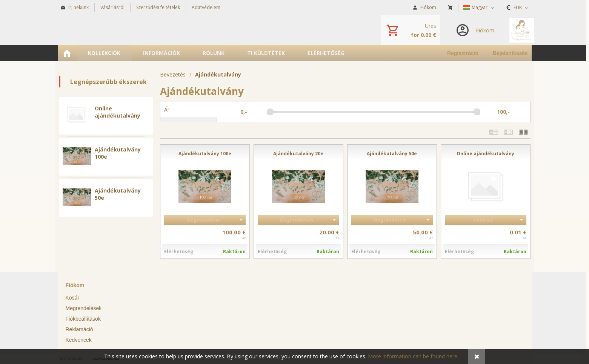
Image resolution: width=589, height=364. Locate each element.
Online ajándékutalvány (118, 112)
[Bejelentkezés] (475, 30)
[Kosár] (411, 30)
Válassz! (484, 220)
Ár (167, 109)
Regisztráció (463, 53)
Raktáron (234, 252)
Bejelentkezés (510, 53)
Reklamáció (79, 329)
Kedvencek (79, 340)
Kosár (73, 298)
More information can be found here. (413, 356)
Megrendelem (203, 220)
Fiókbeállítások (83, 319)
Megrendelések (84, 308)
